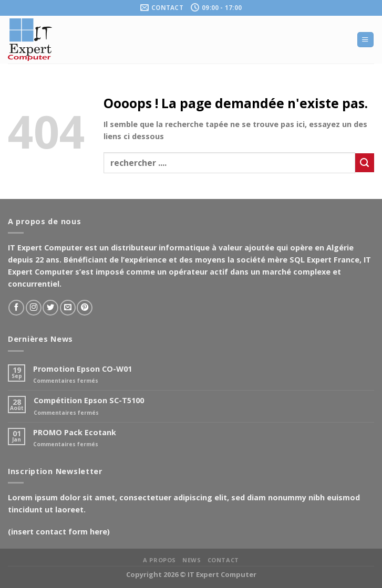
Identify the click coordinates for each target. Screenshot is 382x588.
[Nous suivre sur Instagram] (34, 308)
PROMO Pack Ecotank (75, 432)
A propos (159, 560)
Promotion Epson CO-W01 (82, 369)
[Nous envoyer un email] (68, 308)
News (192, 560)
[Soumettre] (365, 163)
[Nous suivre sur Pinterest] (85, 308)
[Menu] (365, 40)
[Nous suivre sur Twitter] (50, 308)
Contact (223, 560)
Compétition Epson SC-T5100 (89, 400)
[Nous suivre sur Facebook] (16, 308)
